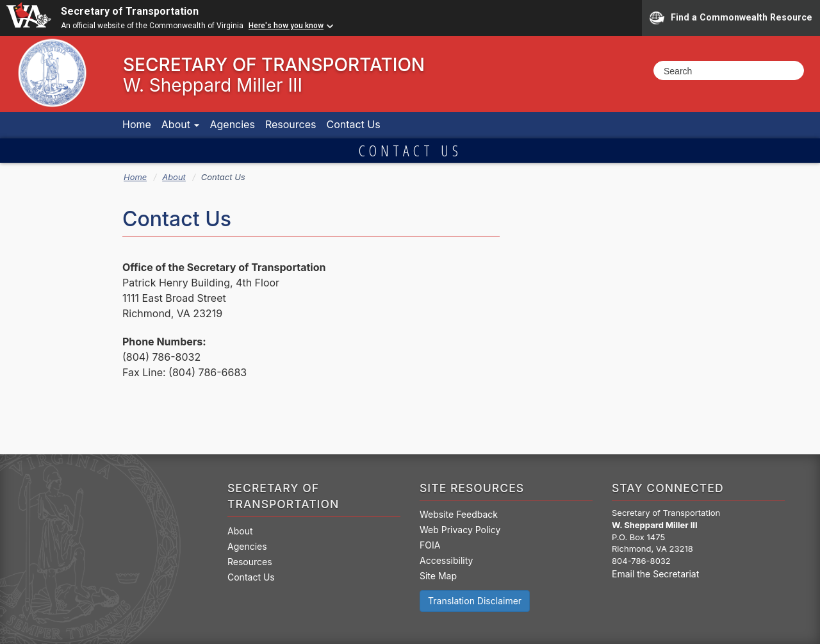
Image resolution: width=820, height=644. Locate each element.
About (181, 124)
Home (137, 124)
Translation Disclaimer (475, 601)
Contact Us (353, 124)
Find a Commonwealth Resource (731, 18)
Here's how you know (286, 26)
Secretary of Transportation (130, 11)
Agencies (232, 124)
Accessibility (446, 560)
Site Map (438, 576)
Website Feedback (459, 514)
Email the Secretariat (655, 574)
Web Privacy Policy (460, 530)
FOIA (430, 545)
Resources (291, 124)
